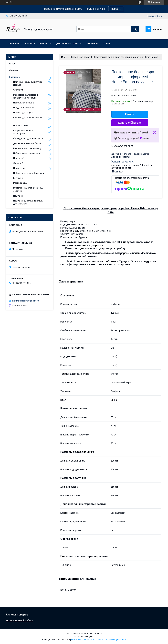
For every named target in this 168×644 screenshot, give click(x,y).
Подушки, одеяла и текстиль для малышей (28, 202)
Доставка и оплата (69, 44)
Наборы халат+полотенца (27, 153)
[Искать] (135, 29)
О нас (107, 44)
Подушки (18, 196)
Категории (15, 77)
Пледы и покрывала (24, 108)
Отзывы (92, 44)
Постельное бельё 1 (81, 57)
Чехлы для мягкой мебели (19, 620)
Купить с (130, 123)
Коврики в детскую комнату (27, 148)
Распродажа (20, 183)
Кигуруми (18, 178)
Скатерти (18, 90)
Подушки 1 (19, 158)
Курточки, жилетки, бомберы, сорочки (28, 189)
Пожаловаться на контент (83, 640)
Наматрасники (21, 126)
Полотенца (19, 168)
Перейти (116, 9)
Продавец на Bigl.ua (84, 637)
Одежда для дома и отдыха (28, 138)
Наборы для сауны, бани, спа (29, 173)
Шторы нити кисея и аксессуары (23, 132)
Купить (130, 114)
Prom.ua (98, 634)
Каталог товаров (36, 44)
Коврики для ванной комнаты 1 (28, 119)
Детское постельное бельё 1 (28, 143)
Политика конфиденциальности (111, 640)
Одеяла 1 (18, 163)
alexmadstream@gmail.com (26, 301)
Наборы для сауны (23, 113)
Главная (14, 44)
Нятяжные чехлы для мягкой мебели (28, 83)
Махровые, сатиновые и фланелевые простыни (26, 96)
